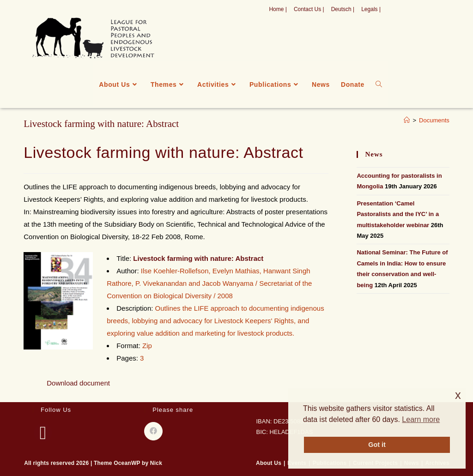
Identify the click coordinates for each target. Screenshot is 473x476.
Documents (434, 120)
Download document (78, 383)
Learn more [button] (421, 419)
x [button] (458, 395)
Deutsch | (343, 9)
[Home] (407, 120)
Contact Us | (309, 9)
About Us (269, 463)
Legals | (371, 9)
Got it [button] (377, 445)
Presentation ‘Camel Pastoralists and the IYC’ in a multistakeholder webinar (398, 214)
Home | (278, 9)
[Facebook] (43, 433)
